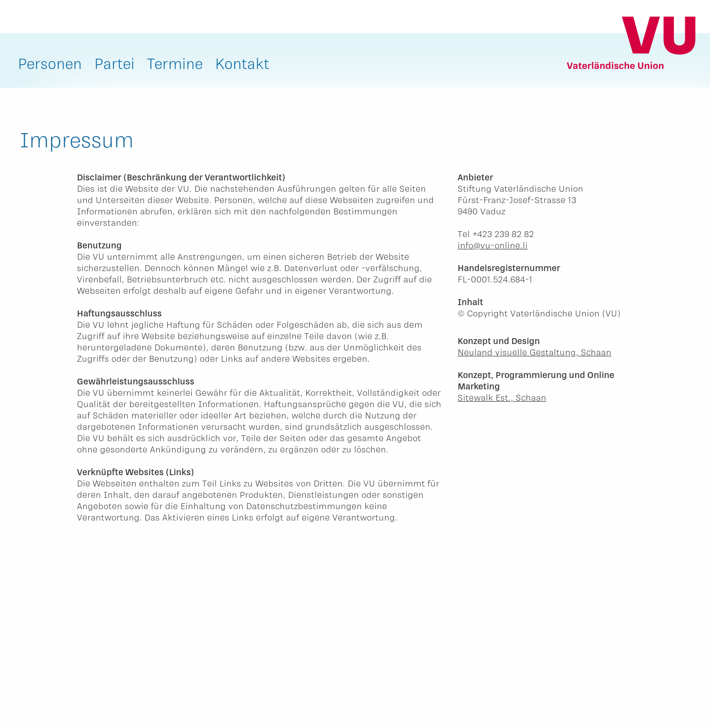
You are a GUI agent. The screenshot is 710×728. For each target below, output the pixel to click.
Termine (175, 63)
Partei (114, 63)
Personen (50, 63)
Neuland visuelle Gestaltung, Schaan (534, 352)
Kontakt (242, 63)
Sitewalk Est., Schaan (502, 397)
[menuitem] (50, 66)
